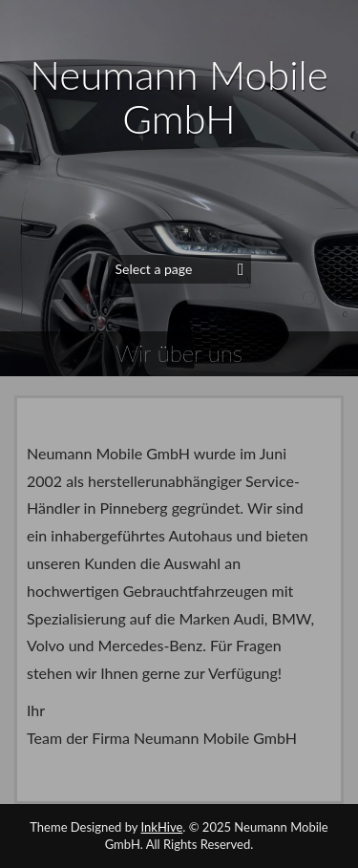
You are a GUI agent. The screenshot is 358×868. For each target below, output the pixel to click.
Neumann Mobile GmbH (179, 96)
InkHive (162, 827)
